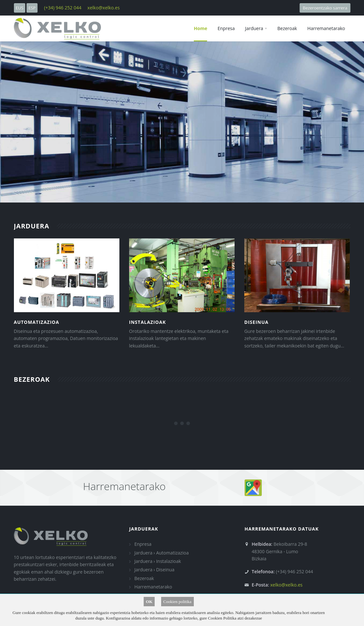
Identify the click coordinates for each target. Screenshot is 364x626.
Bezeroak (144, 578)
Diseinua (256, 322)
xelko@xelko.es (104, 8)
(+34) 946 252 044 (63, 8)
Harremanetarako (153, 587)
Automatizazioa (37, 322)
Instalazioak (148, 322)
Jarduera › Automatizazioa (161, 553)
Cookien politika (177, 602)
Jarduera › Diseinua (154, 570)
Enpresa (143, 544)
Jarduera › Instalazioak (158, 561)
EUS (20, 8)
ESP (32, 8)
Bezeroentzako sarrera (325, 8)
